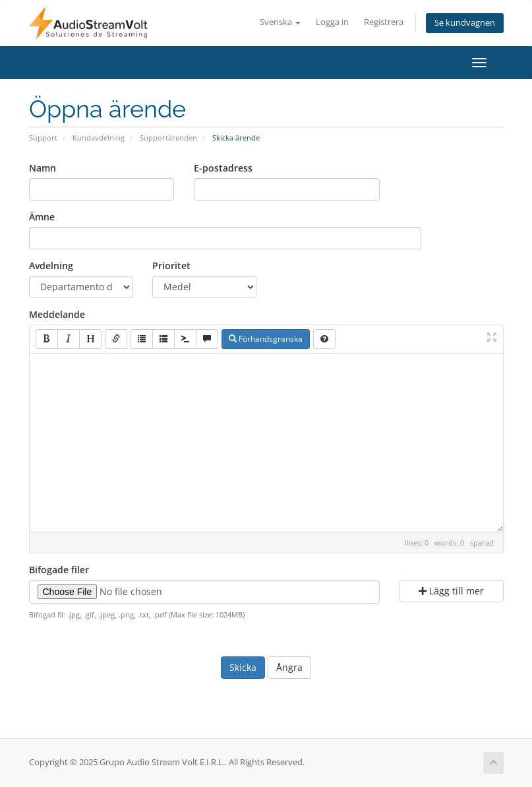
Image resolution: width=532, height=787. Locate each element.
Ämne (42, 217)
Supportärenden (168, 138)
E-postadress (223, 168)
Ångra (289, 667)
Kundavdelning (99, 138)
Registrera (384, 22)
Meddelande (57, 314)
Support (43, 138)
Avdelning (51, 266)
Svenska (280, 22)
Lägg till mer (451, 591)
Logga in (332, 22)
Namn (43, 168)
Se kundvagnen (465, 23)
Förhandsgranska (266, 339)
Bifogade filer (59, 570)
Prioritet (171, 266)
